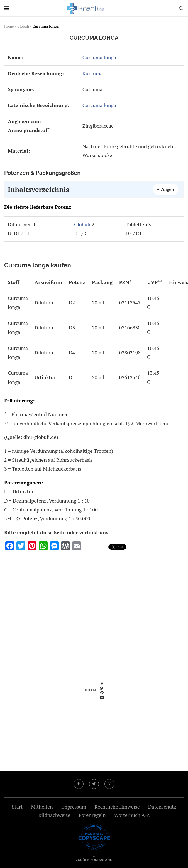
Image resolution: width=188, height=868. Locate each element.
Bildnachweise (54, 815)
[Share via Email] (102, 697)
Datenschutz (162, 807)
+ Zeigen (166, 189)
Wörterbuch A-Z (132, 815)
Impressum (74, 807)
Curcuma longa (99, 57)
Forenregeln (92, 815)
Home (9, 26)
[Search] (181, 8)
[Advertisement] (94, 610)
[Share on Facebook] (102, 684)
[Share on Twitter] (102, 688)
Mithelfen (42, 807)
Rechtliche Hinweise (117, 807)
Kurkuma (93, 73)
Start (17, 807)
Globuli (23, 26)
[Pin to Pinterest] (102, 693)
